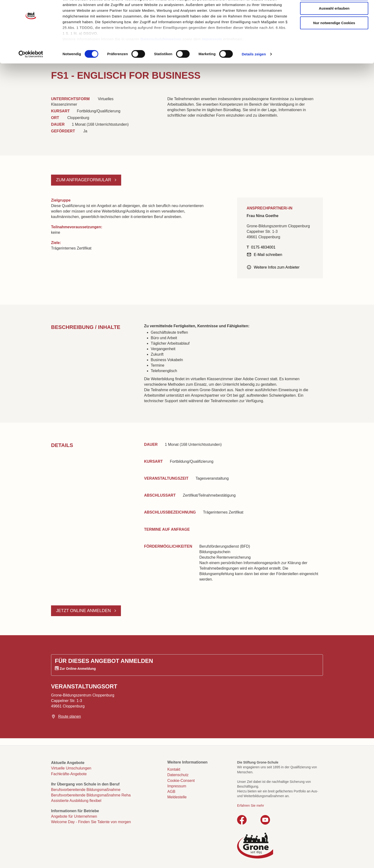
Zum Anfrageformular (84, 180)
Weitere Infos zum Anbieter (277, 267)
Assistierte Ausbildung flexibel (76, 801)
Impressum (212, 57)
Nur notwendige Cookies (334, 41)
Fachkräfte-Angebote (69, 774)
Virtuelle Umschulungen (71, 768)
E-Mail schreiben (268, 255)
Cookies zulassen (334, 12)
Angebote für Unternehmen (74, 816)
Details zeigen (254, 72)
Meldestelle (177, 797)
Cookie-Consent (181, 781)
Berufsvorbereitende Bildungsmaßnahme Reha (91, 795)
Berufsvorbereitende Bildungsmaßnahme (86, 790)
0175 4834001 (263, 247)
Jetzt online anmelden (84, 611)
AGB (171, 792)
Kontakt (174, 769)
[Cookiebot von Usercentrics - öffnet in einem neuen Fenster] (31, 73)
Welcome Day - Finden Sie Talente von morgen (91, 822)
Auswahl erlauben (334, 27)
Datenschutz (178, 775)
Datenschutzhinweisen (161, 57)
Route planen (70, 716)
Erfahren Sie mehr (251, 806)
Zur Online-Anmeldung (78, 669)
